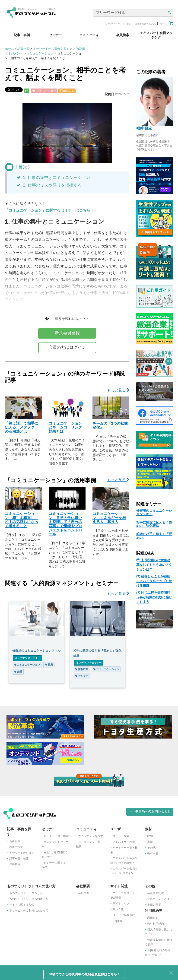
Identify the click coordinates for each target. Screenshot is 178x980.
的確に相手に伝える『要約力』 (154, 536)
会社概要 (84, 893)
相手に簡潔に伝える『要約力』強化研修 (154, 524)
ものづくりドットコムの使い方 (29, 899)
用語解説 (15, 864)
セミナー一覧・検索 (56, 836)
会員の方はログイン (67, 347)
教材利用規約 (156, 924)
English (117, 921)
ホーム (9, 49)
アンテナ (82, 676)
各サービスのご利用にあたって (29, 910)
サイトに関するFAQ (22, 905)
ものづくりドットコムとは (26, 893)
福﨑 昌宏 (144, 128)
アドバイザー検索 (124, 842)
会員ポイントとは (158, 899)
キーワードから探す (22, 853)
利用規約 (153, 918)
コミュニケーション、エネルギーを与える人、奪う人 (109, 518)
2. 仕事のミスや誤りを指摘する (49, 185)
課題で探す (16, 847)
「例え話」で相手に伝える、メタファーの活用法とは (22, 427)
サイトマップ (121, 904)
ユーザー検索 (121, 836)
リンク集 (118, 909)
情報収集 (82, 669)
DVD (150, 836)
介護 (18, 672)
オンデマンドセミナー (27, 658)
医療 (49, 665)
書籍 (150, 842)
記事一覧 (23, 49)
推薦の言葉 (154, 905)
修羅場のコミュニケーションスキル (154, 512)
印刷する (67, 91)
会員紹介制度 (156, 893)
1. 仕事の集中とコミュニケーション (53, 178)
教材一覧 (153, 853)
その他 (151, 848)
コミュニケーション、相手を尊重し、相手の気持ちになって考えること (22, 520)
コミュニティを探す (91, 836)
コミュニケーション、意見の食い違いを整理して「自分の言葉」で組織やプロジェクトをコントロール (65, 524)
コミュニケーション (40, 53)
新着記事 (15, 841)
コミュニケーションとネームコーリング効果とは (65, 427)
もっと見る (118, 390)
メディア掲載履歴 (124, 915)
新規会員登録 (67, 333)
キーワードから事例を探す (51, 49)
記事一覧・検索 (19, 859)
